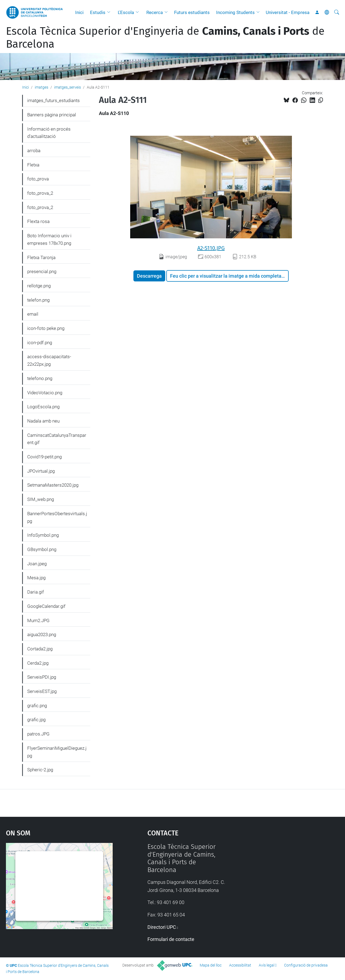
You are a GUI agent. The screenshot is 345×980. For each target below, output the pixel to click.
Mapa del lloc (211, 965)
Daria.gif (36, 592)
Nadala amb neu (43, 421)
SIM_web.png (41, 499)
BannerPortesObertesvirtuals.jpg (57, 517)
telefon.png (38, 300)
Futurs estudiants (192, 12)
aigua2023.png (42, 634)
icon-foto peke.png (46, 328)
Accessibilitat (240, 965)
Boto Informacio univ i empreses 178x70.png (49, 239)
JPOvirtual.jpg (41, 471)
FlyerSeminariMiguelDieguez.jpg (57, 752)
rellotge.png (39, 286)
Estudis (98, 12)
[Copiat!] (321, 100)
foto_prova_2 (40, 193)
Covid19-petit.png (44, 457)
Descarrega (149, 276)
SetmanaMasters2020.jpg (53, 485)
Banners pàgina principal (52, 115)
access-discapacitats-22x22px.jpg (49, 360)
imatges (42, 87)
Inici (79, 12)
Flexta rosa (38, 221)
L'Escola (126, 12)
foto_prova (38, 179)
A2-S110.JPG (211, 248)
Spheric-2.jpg (40, 770)
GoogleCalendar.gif (46, 606)
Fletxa (33, 165)
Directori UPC (162, 927)
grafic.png (37, 706)
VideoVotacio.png (45, 393)
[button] (110, 12)
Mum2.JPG (38, 620)
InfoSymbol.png (43, 535)
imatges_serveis (68, 87)
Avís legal (267, 965)
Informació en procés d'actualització (49, 133)
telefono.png (40, 378)
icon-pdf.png (40, 343)
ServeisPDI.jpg (42, 677)
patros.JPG (38, 734)
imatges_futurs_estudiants (54, 100)
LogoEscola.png (43, 407)
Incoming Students (235, 12)
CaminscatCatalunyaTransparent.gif (57, 439)
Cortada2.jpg (40, 649)
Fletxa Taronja (41, 257)
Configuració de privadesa (306, 965)
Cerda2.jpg (38, 663)
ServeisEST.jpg (42, 691)
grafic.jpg (36, 720)
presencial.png (42, 271)
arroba (34, 151)
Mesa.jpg (36, 578)
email (33, 314)
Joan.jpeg (37, 564)
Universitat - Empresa (288, 12)
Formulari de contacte (171, 939)
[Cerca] (337, 12)
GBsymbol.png (42, 549)
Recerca (155, 12)
